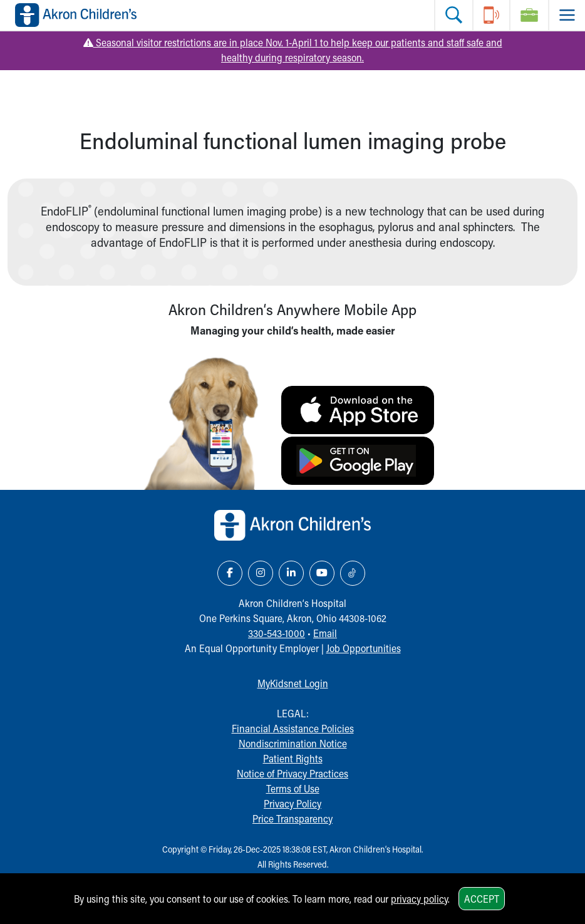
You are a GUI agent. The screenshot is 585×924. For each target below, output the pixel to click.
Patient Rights (293, 758)
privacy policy (419, 899)
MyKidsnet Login (293, 683)
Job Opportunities (364, 648)
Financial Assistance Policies (293, 728)
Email (325, 633)
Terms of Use (293, 788)
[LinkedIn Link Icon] (291, 573)
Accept (482, 899)
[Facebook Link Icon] (230, 573)
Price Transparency (292, 818)
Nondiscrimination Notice (293, 743)
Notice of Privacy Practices (292, 773)
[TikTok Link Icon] (353, 573)
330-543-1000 (277, 633)
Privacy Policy (292, 803)
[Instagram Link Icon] (261, 573)
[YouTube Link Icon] (322, 573)
